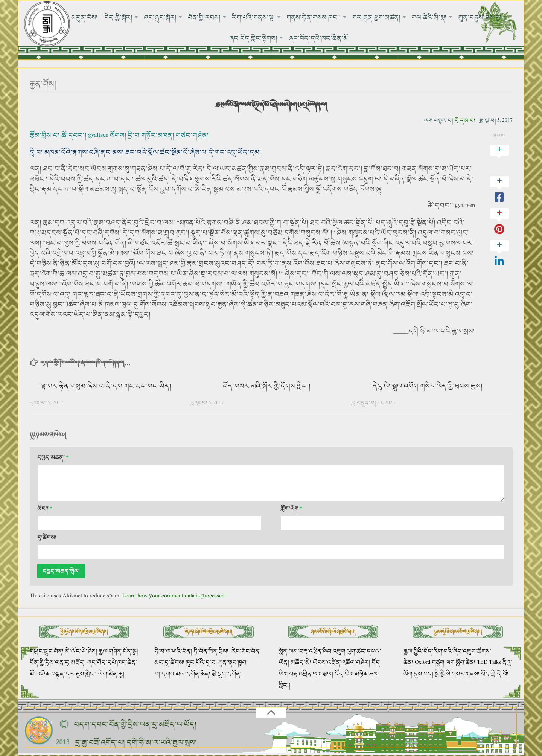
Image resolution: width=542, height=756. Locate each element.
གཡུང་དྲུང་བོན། (47, 652)
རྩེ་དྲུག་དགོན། (228, 674)
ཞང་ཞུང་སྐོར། (160, 17)
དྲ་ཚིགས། (47, 538)
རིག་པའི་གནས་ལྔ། (253, 17)
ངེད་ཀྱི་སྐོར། (118, 17)
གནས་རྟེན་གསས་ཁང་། (314, 17)
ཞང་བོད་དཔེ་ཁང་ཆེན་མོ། (320, 38)
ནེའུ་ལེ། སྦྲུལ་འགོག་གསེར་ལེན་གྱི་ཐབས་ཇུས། (428, 386)
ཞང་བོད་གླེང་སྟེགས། (254, 38)
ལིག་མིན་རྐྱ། (111, 674)
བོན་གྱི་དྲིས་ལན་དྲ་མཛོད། (59, 663)
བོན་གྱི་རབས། (204, 17)
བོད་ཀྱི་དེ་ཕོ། (495, 674)
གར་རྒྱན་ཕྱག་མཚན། (376, 17)
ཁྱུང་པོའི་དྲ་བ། (201, 663)
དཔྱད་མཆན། (53, 458)
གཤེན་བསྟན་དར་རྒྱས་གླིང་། (67, 674)
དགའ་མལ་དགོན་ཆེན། (186, 674)
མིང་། (45, 509)
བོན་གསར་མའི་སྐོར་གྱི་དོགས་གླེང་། (267, 386)
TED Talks (489, 663)
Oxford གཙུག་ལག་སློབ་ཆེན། (446, 663)
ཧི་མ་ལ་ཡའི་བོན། (174, 652)
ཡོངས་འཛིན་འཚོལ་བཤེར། (342, 663)
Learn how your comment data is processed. (174, 596)
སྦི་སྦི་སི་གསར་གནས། (457, 674)
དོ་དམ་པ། (465, 121)
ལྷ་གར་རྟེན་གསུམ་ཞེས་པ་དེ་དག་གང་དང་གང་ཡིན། (106, 386)
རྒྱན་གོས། (43, 85)
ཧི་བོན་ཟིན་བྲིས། (211, 652)
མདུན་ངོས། (85, 17)
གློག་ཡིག (291, 509)
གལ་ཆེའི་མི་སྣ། (429, 17)
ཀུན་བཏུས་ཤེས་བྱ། (480, 17)
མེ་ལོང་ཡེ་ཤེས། (82, 652)
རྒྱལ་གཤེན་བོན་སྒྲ (118, 652)
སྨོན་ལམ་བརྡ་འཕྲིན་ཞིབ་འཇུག (312, 652)
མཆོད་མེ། (301, 663)
